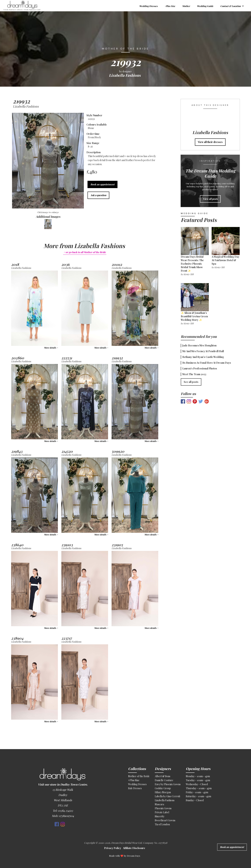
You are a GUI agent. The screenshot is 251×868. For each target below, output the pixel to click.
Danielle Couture (164, 780)
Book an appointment (102, 184)
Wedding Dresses (148, 6)
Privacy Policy (113, 848)
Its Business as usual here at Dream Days (207, 363)
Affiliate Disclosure (134, 848)
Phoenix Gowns (163, 808)
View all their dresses (210, 142)
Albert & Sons (163, 776)
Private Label (162, 812)
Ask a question (98, 195)
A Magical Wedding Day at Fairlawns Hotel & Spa (225, 260)
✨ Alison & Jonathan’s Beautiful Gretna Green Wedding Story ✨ (194, 316)
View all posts (210, 199)
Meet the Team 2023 (194, 374)
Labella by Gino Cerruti (167, 796)
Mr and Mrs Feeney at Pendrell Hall (203, 351)
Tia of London (162, 824)
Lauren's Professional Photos (200, 368)
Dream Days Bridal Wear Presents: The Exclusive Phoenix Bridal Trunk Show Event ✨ (192, 264)
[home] (66, 6)
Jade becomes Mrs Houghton (199, 345)
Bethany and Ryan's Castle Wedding (203, 357)
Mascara (159, 804)
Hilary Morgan (163, 792)
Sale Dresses (135, 788)
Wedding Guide (205, 6)
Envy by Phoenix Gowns (168, 784)
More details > (51, 348)
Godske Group (163, 788)
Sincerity (160, 816)
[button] (232, 6)
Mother (186, 6)
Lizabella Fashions (165, 800)
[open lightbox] (48, 161)
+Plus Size (170, 6)
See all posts (191, 382)
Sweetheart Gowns (165, 820)
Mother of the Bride (139, 776)
